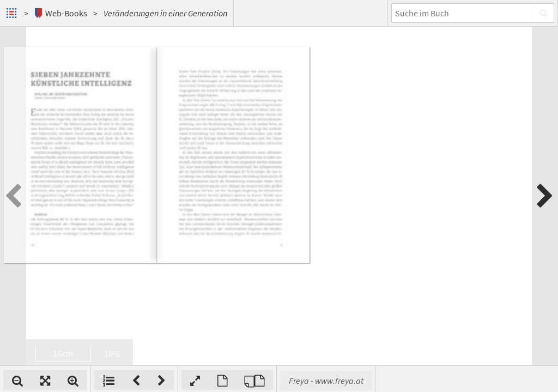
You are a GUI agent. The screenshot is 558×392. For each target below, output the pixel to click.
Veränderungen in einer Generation (165, 13)
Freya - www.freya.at (469, 381)
